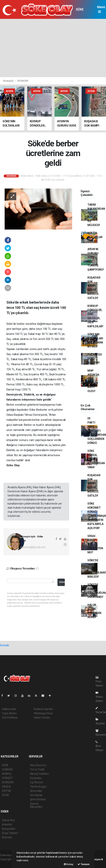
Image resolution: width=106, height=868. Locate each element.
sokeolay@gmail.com (33, 547)
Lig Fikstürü (37, 782)
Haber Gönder (42, 718)
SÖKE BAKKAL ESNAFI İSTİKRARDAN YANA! (96, 459)
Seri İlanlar (36, 795)
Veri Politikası (10, 718)
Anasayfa (9, 81)
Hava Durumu (38, 765)
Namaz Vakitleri (39, 774)
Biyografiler (9, 829)
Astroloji (7, 837)
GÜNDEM (7, 769)
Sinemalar (36, 791)
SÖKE (80, 9)
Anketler (7, 824)
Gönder (62, 582)
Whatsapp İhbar (43, 713)
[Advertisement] (53, 48)
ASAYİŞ (7, 774)
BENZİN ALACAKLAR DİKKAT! (95, 237)
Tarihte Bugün (38, 787)
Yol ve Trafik (37, 769)
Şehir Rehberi (38, 799)
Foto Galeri (99, 682)
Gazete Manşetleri (36, 805)
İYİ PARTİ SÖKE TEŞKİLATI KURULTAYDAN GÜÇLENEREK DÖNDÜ (97, 431)
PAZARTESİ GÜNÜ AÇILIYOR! (95, 359)
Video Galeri (99, 697)
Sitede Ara (8, 820)
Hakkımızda (9, 709)
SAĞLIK (6, 787)
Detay (69, 864)
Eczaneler (36, 778)
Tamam (84, 864)
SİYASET (7, 778)
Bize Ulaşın (99, 746)
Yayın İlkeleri (9, 713)
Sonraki (5, 645)
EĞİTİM (6, 791)
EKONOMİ (23, 81)
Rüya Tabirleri (10, 833)
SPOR (5, 795)
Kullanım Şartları (43, 709)
